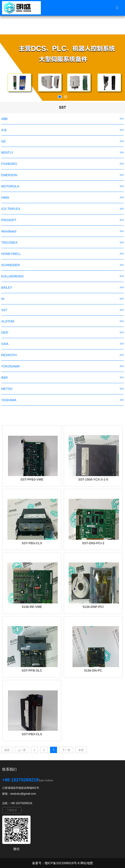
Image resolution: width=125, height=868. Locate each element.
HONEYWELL (11, 254)
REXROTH (9, 355)
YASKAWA (9, 400)
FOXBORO (9, 164)
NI (3, 299)
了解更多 (12, 810)
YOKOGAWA (11, 366)
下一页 (66, 750)
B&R (5, 378)
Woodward (9, 231)
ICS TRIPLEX (11, 209)
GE (4, 141)
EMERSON (9, 175)
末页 (81, 750)
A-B (4, 130)
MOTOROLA (10, 186)
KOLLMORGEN (12, 276)
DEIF (5, 333)
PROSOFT (9, 220)
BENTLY (7, 153)
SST (4, 310)
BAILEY (7, 288)
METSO (7, 389)
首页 (7, 750)
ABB (4, 119)
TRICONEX (9, 243)
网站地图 (87, 863)
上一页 (22, 750)
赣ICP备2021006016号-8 (62, 863)
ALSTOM (8, 321)
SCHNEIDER (11, 265)
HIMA (5, 198)
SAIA (5, 344)
